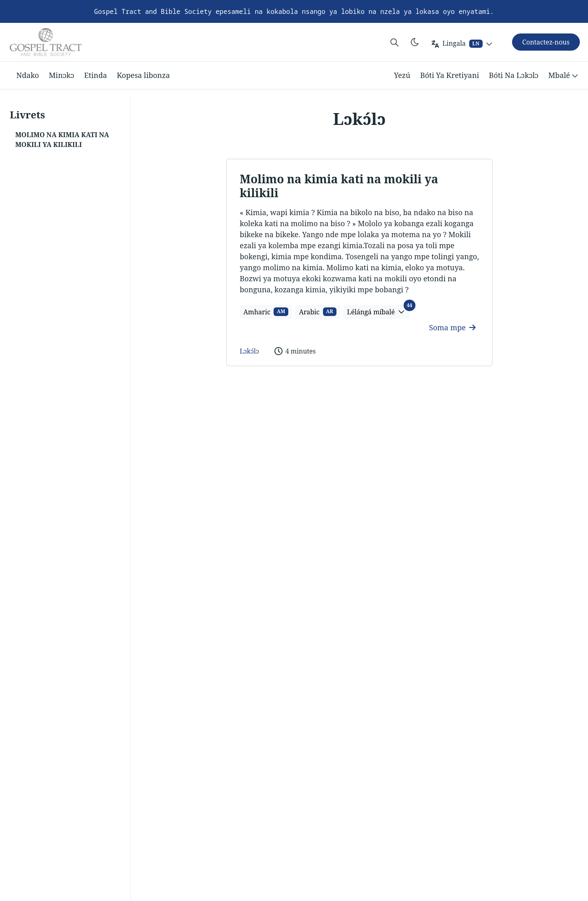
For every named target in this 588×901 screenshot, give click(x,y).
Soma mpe (452, 327)
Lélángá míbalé (379, 311)
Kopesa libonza (143, 75)
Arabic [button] (318, 312)
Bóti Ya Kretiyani (450, 75)
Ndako (28, 75)
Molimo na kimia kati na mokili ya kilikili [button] (62, 140)
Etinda (96, 75)
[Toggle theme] (415, 42)
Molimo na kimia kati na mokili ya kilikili (339, 186)
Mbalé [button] (564, 76)
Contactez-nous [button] (546, 42)
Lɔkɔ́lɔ (249, 351)
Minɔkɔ (61, 75)
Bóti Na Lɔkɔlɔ (513, 75)
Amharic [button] (266, 312)
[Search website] (394, 42)
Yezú (402, 75)
